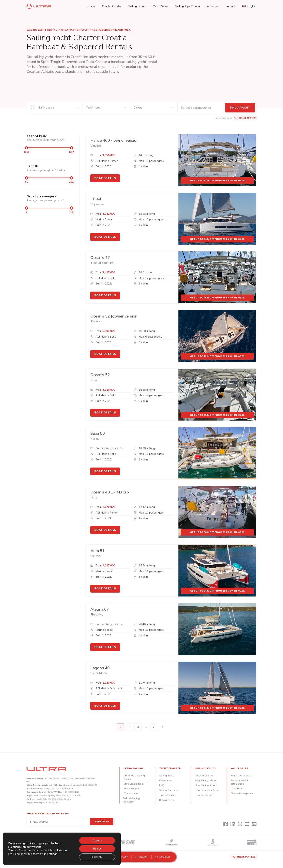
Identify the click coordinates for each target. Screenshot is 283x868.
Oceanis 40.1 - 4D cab (110, 492)
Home (91, 6)
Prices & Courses (204, 776)
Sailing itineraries (169, 790)
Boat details (105, 178)
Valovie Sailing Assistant (132, 800)
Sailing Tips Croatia (188, 6)
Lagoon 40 (100, 668)
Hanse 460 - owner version (114, 140)
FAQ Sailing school (206, 781)
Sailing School (137, 6)
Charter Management (242, 793)
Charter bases (131, 793)
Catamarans (166, 781)
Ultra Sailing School (206, 785)
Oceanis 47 (100, 258)
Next (162, 727)
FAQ (162, 785)
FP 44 (96, 199)
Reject (97, 848)
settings (52, 854)
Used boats (237, 789)
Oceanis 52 (100, 375)
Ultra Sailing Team (134, 784)
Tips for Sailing (168, 795)
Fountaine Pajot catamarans (239, 782)
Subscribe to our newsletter (48, 814)
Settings (97, 857)
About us (213, 6)
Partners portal (243, 857)
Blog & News (167, 800)
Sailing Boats (167, 776)
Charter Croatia (112, 6)
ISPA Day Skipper (204, 795)
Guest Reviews (131, 789)
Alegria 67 (100, 609)
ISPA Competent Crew (207, 790)
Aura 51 (97, 551)
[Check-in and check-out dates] (201, 108)
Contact (230, 6)
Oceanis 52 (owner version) (115, 316)
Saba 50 (98, 433)
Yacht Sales (161, 6)
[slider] (27, 148)
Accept (97, 840)
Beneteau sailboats (241, 776)
